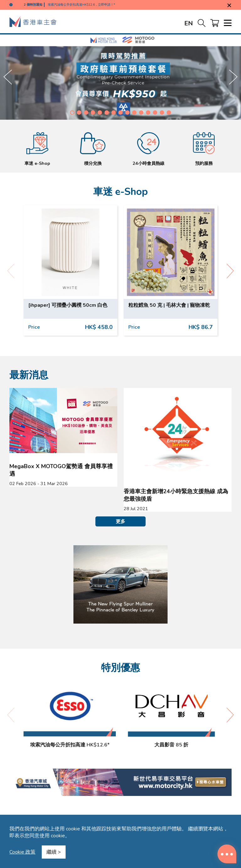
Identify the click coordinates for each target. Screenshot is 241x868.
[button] (72, 112)
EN (189, 23)
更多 (120, 521)
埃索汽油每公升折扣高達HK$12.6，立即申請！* (81, 5)
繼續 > (54, 852)
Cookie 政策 (22, 852)
